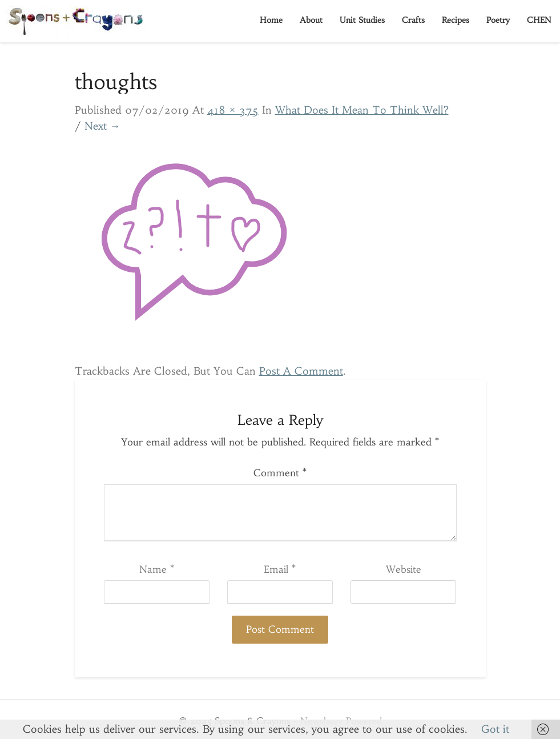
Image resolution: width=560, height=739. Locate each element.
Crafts (413, 20)
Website (404, 569)
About (311, 20)
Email (280, 569)
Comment (280, 473)
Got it (495, 729)
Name (157, 569)
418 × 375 (233, 110)
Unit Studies (362, 20)
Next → (102, 126)
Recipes (456, 20)
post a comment (301, 371)
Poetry (498, 20)
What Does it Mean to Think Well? (362, 110)
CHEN (539, 20)
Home (271, 20)
